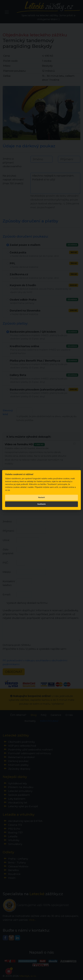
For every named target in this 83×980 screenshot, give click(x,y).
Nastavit (42, 497)
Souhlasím (41, 504)
